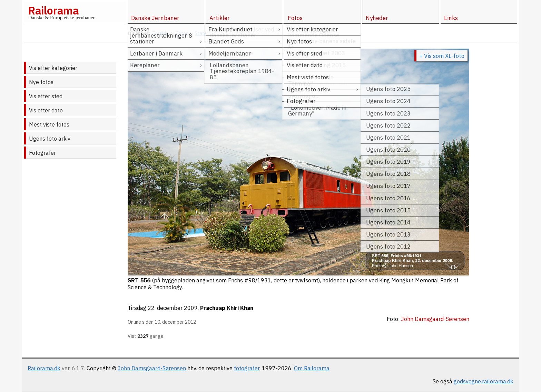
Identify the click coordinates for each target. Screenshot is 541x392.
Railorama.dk (44, 368)
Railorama (53, 10)
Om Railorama (312, 368)
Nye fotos (41, 82)
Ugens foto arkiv (50, 139)
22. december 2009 (173, 308)
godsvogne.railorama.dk (484, 381)
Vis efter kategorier (53, 68)
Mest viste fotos (49, 124)
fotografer (247, 368)
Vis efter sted (46, 96)
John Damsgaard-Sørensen (152, 368)
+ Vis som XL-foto (442, 56)
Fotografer (42, 153)
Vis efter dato (46, 110)
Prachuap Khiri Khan (227, 308)
